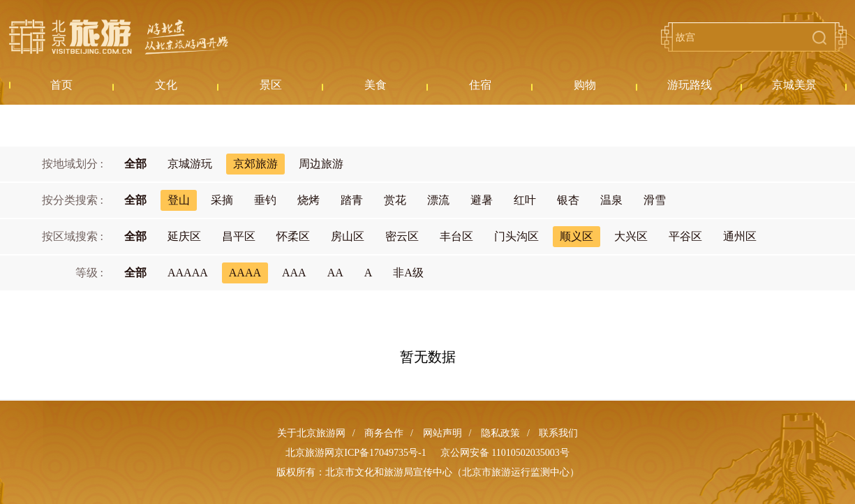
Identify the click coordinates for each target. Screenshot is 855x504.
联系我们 (558, 433)
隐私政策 (500, 433)
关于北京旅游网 (311, 433)
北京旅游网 (119, 37)
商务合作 (384, 433)
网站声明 (443, 433)
